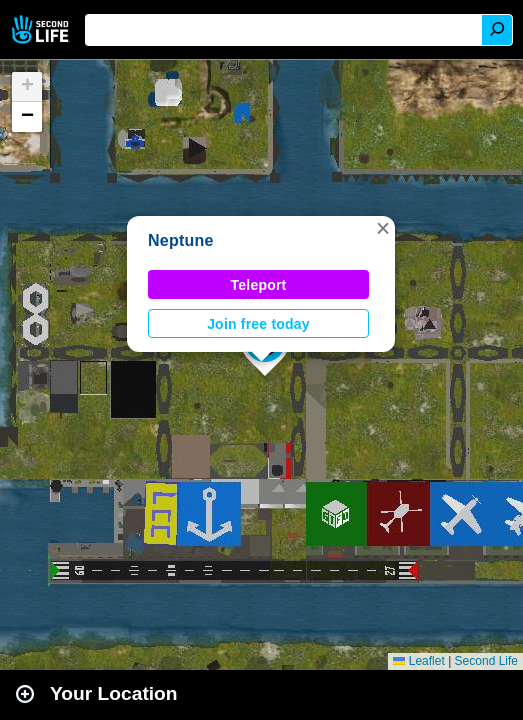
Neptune (181, 240)
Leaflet (418, 661)
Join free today (258, 324)
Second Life (42, 29)
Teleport (259, 285)
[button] (383, 228)
